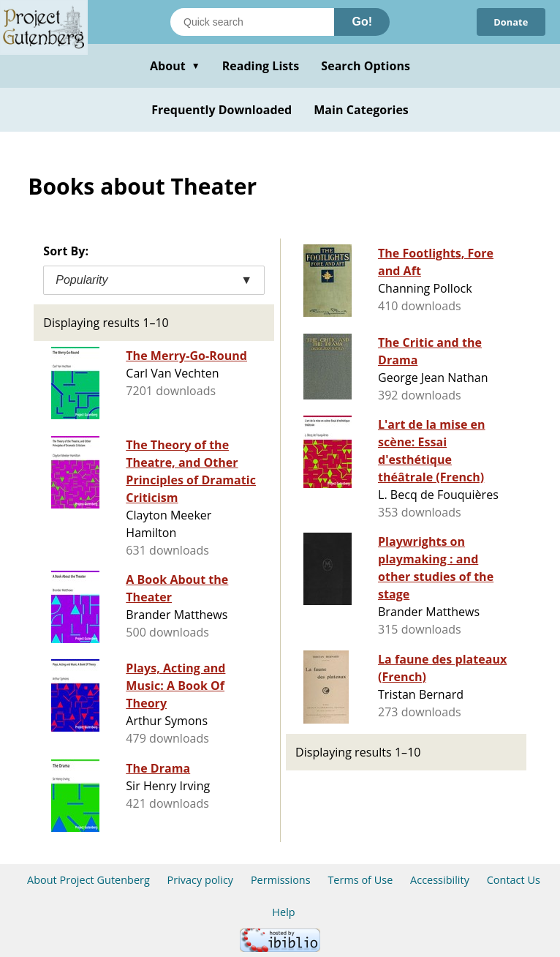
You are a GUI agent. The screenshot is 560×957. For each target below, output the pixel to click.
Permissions (281, 880)
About (175, 66)
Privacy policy (201, 880)
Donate (510, 22)
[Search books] (252, 22)
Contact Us (514, 880)
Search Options (366, 66)
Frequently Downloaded (222, 110)
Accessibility (440, 880)
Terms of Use (360, 880)
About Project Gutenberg (88, 880)
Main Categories (361, 110)
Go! (362, 22)
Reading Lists (261, 66)
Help (283, 912)
